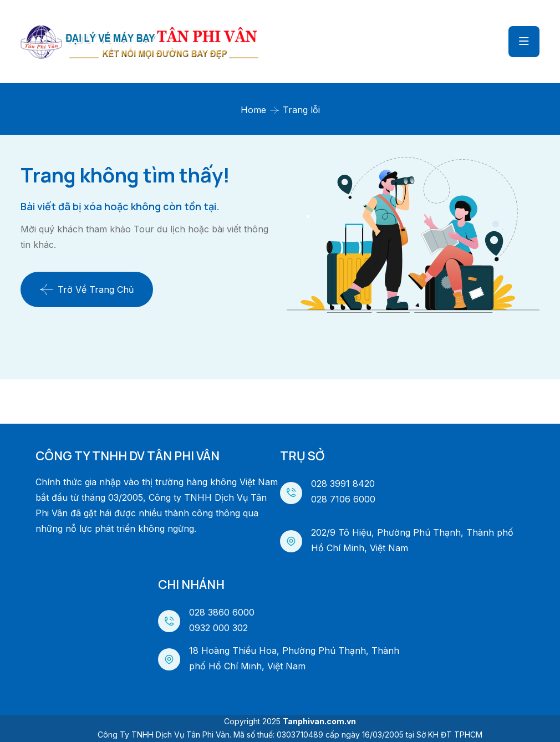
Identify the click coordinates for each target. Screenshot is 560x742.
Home (253, 110)
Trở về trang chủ (87, 289)
